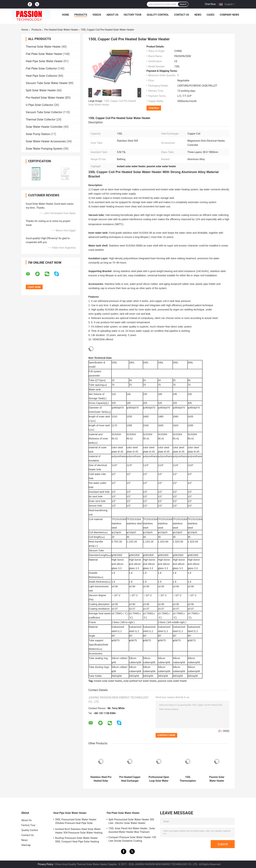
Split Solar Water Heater (41, 90)
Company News (229, 15)
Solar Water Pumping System (44, 149)
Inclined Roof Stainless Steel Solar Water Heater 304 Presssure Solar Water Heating (79, 831)
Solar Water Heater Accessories (46, 141)
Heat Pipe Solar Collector (42, 76)
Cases (210, 15)
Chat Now (210, 4)
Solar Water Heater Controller (44, 127)
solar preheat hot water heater (140, 681)
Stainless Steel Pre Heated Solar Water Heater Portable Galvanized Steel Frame (101, 779)
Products (81, 15)
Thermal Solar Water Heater (43, 47)
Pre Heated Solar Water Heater (61, 30)
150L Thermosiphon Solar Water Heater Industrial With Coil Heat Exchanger (188, 779)
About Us (112, 15)
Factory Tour (133, 15)
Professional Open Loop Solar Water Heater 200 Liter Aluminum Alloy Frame (159, 779)
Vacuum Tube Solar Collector (44, 112)
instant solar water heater (108, 681)
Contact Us (182, 15)
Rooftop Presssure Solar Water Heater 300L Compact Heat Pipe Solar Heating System (77, 840)
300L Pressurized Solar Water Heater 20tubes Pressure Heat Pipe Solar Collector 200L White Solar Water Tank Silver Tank (77, 822)
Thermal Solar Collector (41, 119)
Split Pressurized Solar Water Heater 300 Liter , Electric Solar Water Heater (131, 821)
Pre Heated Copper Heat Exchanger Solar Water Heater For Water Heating (130, 779)
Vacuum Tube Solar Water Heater (47, 83)
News (198, 15)
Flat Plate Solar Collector (41, 68)
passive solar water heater (172, 681)
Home (66, 15)
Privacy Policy (46, 864)
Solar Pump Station (38, 134)
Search (183, 4)
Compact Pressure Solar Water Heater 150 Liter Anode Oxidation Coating (132, 839)
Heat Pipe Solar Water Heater (44, 61)
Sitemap (26, 845)
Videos (97, 15)
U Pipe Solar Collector (39, 105)
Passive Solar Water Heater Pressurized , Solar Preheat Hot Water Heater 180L (217, 779)
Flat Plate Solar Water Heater (44, 54)
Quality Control (158, 15)
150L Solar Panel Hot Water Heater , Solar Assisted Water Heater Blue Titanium (132, 830)
